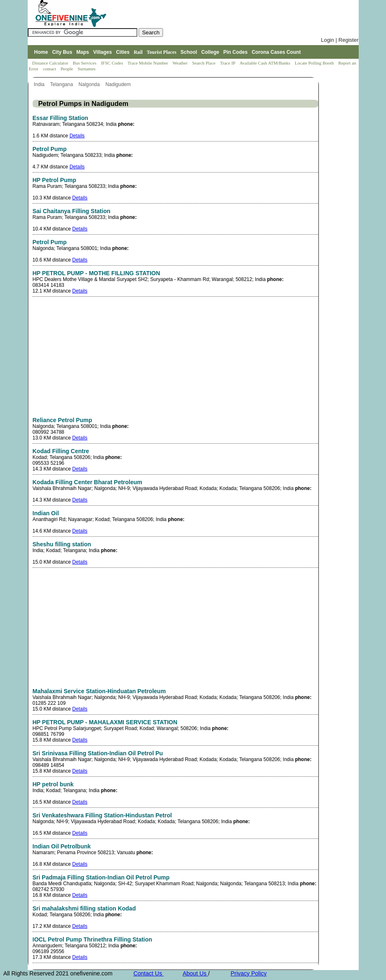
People (67, 69)
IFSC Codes (113, 63)
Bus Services (85, 63)
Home (41, 52)
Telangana (62, 84)
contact (50, 69)
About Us (195, 973)
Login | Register (340, 40)
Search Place (204, 63)
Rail (138, 52)
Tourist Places (161, 52)
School (189, 52)
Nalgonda (90, 84)
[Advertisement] (102, 359)
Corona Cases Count (276, 52)
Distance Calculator (50, 63)
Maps (83, 52)
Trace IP (228, 63)
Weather (181, 63)
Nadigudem (119, 84)
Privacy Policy (248, 973)
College (210, 52)
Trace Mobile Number (148, 63)
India (40, 84)
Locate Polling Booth (315, 63)
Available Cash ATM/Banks (265, 63)
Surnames (86, 69)
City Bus (62, 52)
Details (77, 136)
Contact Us (148, 973)
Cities (123, 52)
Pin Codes (236, 52)
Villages (102, 52)
